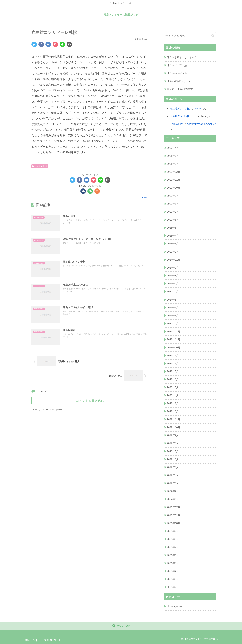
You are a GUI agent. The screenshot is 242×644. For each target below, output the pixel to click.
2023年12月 (174, 331)
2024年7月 (173, 284)
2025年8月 (173, 204)
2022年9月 (173, 435)
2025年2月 (173, 252)
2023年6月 (173, 379)
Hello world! (176, 124)
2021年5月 (173, 563)
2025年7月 (173, 212)
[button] (213, 36)
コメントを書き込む (90, 401)
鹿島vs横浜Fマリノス (179, 81)
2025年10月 (174, 188)
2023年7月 (173, 371)
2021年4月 (173, 571)
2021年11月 (174, 515)
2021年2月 (173, 587)
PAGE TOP (121, 626)
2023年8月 (173, 363)
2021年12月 (174, 507)
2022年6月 (173, 459)
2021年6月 (173, 555)
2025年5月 (173, 228)
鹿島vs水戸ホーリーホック (182, 57)
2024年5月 (173, 300)
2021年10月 (174, 523)
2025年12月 (174, 172)
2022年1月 (173, 499)
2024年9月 (173, 268)
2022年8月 (173, 443)
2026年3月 (173, 156)
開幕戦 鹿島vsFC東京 (180, 89)
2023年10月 (174, 348)
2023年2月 (173, 411)
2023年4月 (173, 395)
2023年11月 (174, 339)
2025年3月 (173, 244)
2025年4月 (173, 236)
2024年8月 (173, 276)
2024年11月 (174, 260)
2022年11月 (174, 419)
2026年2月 (173, 164)
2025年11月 (174, 180)
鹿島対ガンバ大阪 (180, 109)
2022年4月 (173, 475)
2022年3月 (173, 483)
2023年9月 (173, 355)
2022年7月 (173, 451)
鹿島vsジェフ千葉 (177, 65)
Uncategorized (40, 166)
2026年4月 (173, 148)
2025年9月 (173, 196)
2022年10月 (174, 427)
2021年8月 (173, 539)
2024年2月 (173, 323)
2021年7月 (173, 547)
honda (197, 109)
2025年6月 (173, 220)
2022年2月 (173, 491)
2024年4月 (173, 308)
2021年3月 (173, 579)
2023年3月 (173, 403)
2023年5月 (173, 387)
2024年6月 (173, 291)
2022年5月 (173, 467)
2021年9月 (173, 531)
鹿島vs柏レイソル (177, 73)
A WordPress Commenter (201, 124)
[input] (190, 36)
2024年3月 (173, 316)
